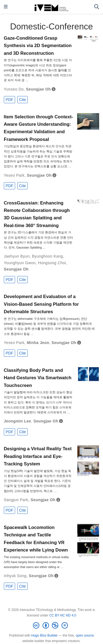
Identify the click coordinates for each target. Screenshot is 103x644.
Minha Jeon (38, 343)
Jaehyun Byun (17, 256)
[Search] (97, 7)
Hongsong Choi (52, 263)
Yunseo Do (14, 89)
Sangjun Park (16, 500)
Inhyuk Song (15, 576)
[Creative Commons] (51, 626)
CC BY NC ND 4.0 (63, 615)
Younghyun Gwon (20, 263)
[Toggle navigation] (6, 7)
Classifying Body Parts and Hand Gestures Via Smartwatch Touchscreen (38, 378)
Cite (22, 100)
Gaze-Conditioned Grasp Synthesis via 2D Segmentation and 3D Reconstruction (38, 46)
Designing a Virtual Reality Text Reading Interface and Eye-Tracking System (38, 456)
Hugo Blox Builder (44, 635)
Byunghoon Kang (47, 256)
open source (85, 635)
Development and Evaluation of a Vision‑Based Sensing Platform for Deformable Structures (41, 304)
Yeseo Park (14, 175)
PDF (9, 100)
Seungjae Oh (38, 89)
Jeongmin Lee (17, 421)
